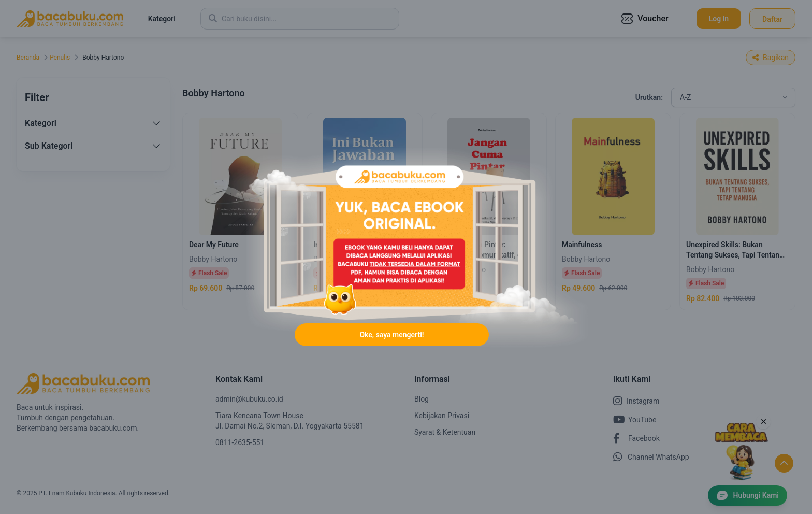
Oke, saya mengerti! (392, 335)
